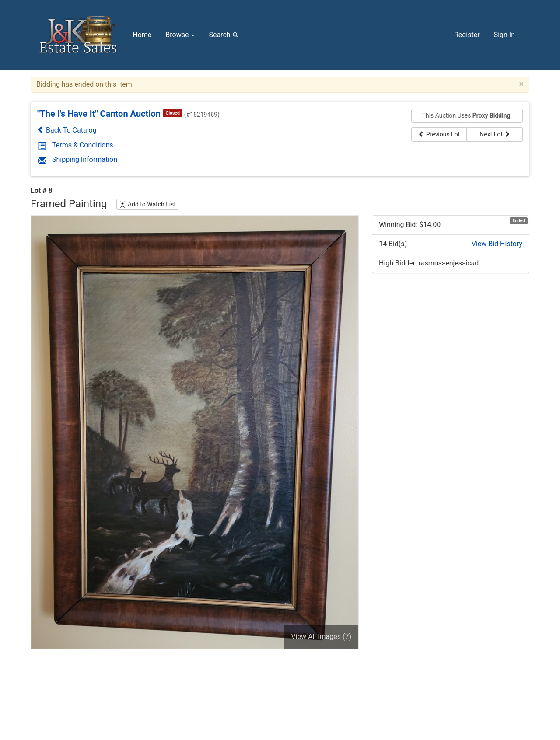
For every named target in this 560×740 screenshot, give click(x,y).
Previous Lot (439, 134)
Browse (180, 35)
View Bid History (497, 244)
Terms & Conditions (75, 145)
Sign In (504, 35)
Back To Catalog (67, 130)
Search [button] (225, 35)
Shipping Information (78, 159)
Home (142, 35)
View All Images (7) (321, 637)
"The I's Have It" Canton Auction (99, 114)
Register (467, 35)
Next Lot (495, 134)
